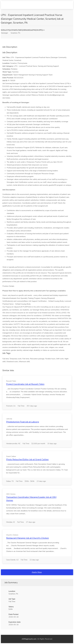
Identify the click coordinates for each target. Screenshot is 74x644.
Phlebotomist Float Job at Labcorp (23, 422)
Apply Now (37, 572)
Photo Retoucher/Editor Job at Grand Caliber (27, 459)
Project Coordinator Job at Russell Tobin (25, 384)
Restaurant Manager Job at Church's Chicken (27, 538)
